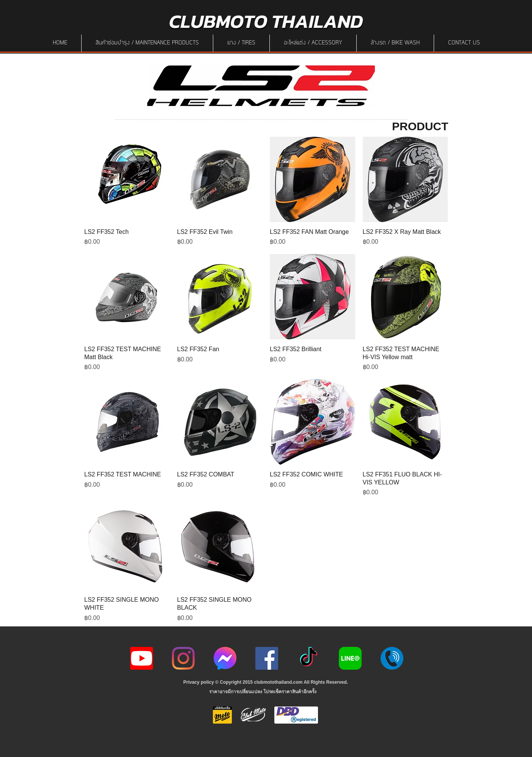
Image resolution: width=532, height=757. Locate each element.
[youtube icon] (142, 658)
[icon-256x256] (225, 658)
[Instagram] (183, 658)
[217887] (392, 658)
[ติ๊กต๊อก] (308, 658)
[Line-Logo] (350, 658)
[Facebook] (267, 658)
